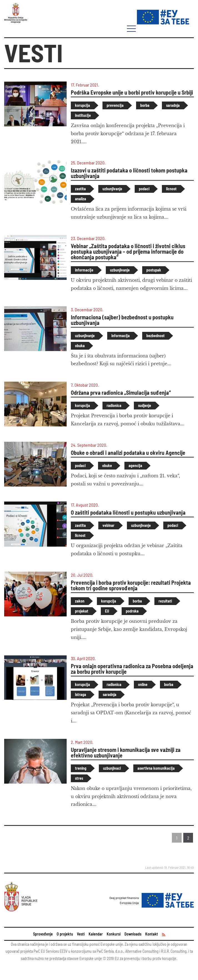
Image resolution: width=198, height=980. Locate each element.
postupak (154, 270)
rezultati (165, 601)
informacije (84, 270)
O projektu (65, 934)
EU (107, 611)
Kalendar (96, 934)
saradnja (173, 105)
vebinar (108, 525)
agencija (135, 466)
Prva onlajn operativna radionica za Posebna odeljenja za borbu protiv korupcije (132, 669)
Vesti (81, 934)
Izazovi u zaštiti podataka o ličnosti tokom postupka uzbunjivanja (129, 173)
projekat (82, 611)
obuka (80, 346)
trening (81, 768)
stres (79, 778)
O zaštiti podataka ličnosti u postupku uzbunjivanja (128, 512)
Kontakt (152, 934)
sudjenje (145, 405)
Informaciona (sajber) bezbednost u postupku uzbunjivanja (122, 320)
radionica (114, 405)
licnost (171, 189)
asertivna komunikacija (156, 768)
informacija (121, 336)
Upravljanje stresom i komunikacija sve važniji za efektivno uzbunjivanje (126, 752)
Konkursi (114, 934)
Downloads (133, 934)
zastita (80, 189)
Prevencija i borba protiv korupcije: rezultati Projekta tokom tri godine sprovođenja (131, 585)
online (143, 684)
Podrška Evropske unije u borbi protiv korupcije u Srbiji (132, 92)
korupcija (82, 105)
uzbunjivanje (112, 189)
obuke (107, 466)
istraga (81, 694)
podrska (132, 611)
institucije (83, 115)
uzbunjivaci (112, 768)
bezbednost (156, 336)
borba (145, 105)
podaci (144, 189)
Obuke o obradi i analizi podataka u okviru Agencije (128, 453)
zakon (80, 601)
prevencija (115, 105)
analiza (81, 199)
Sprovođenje (43, 934)
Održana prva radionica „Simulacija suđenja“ (121, 393)
